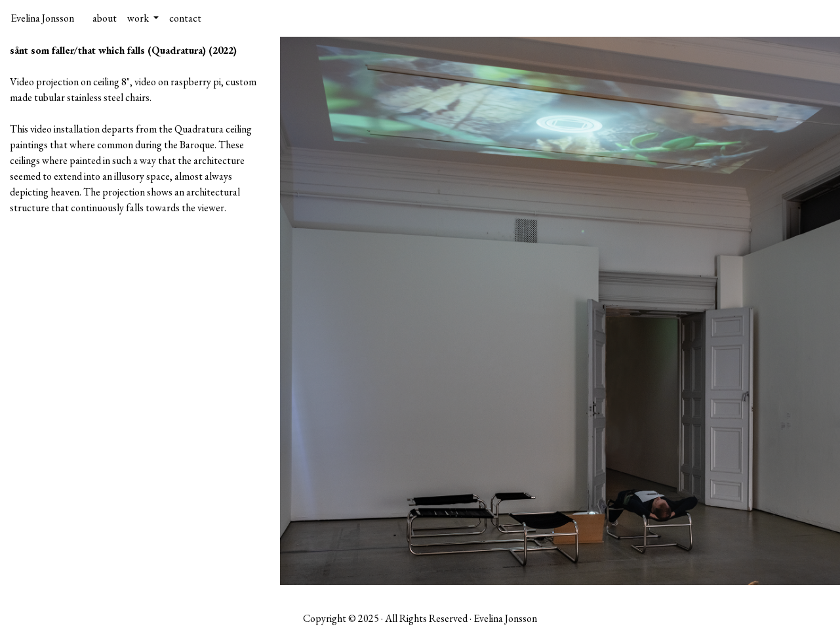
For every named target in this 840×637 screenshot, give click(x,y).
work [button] (139, 18)
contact (185, 18)
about (105, 18)
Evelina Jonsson (42, 18)
